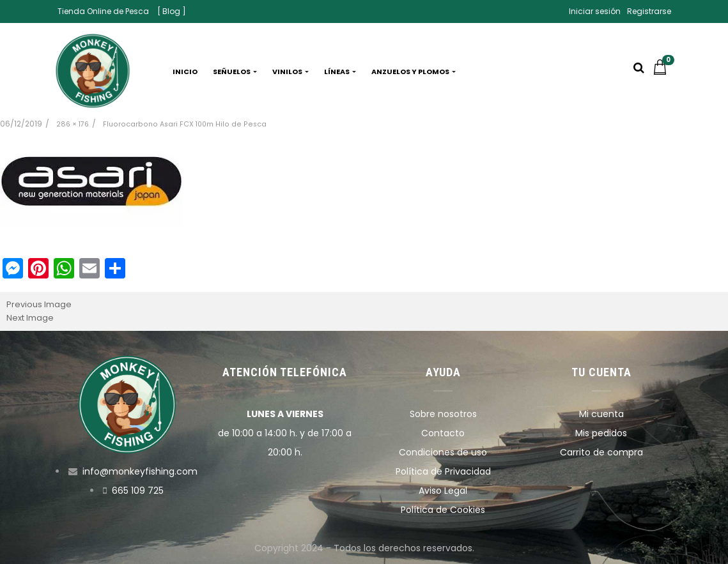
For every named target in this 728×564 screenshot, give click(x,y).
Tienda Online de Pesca (103, 11)
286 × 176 (73, 124)
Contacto (443, 433)
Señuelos (235, 72)
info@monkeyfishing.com (140, 471)
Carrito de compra (601, 452)
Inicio (185, 72)
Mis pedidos (601, 433)
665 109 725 (138, 491)
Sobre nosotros (443, 414)
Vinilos (290, 72)
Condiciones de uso (443, 452)
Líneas (340, 72)
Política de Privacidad (443, 471)
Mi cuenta (601, 414)
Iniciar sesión (595, 11)
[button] (663, 72)
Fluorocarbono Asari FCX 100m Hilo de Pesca (185, 124)
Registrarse (649, 11)
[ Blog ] (172, 11)
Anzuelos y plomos (414, 72)
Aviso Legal (443, 491)
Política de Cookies (443, 510)
